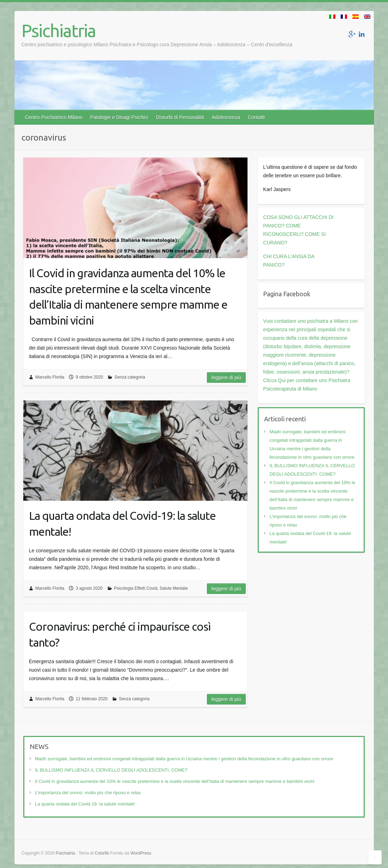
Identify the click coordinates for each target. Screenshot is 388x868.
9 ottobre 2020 (89, 377)
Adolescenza (226, 117)
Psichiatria (59, 30)
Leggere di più (226, 377)
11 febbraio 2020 (91, 699)
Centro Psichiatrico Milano (54, 117)
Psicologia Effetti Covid (136, 588)
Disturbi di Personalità (180, 117)
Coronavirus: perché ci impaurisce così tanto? (120, 634)
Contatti (256, 117)
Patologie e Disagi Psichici (119, 117)
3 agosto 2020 (89, 588)
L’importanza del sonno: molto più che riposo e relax (88, 793)
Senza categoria (130, 377)
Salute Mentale (174, 588)
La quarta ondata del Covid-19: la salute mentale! (122, 524)
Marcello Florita (50, 377)
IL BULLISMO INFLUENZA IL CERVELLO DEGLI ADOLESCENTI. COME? (111, 770)
